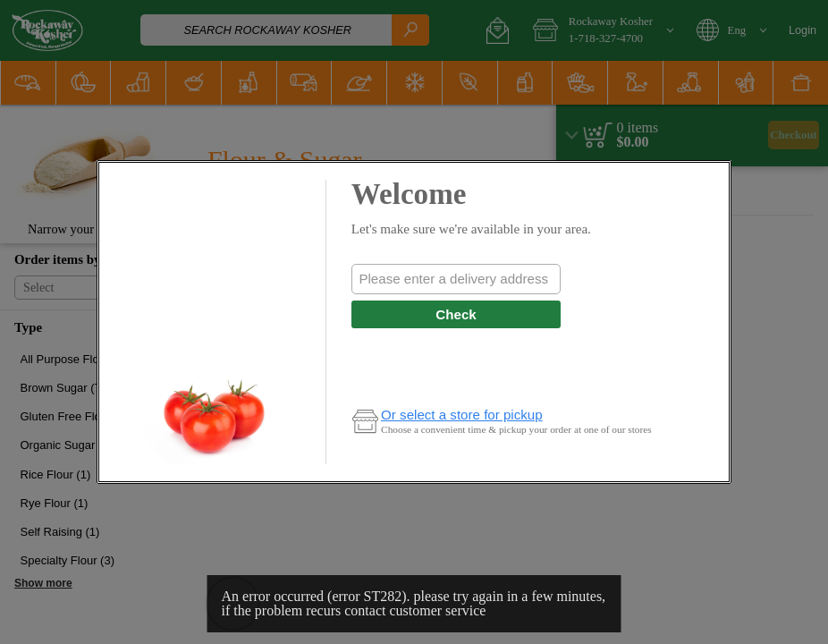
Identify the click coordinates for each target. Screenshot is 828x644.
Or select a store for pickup (462, 415)
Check (456, 314)
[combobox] (456, 279)
